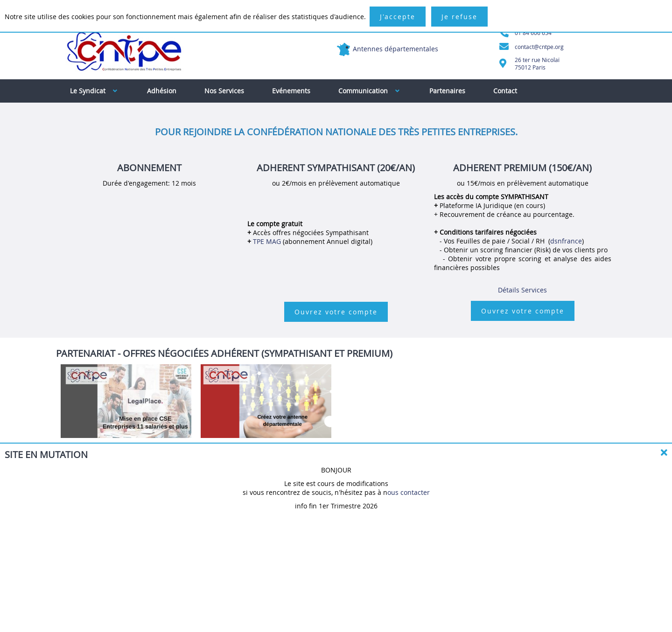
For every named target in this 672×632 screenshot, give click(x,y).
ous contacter (409, 492)
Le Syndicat (94, 91)
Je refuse (459, 17)
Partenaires (447, 91)
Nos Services (224, 91)
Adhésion (162, 91)
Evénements (291, 91)
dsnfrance (566, 241)
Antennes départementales (395, 49)
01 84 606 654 (533, 33)
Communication (369, 91)
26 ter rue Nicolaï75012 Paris (537, 63)
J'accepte (398, 17)
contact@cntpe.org (539, 47)
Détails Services (522, 290)
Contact (505, 91)
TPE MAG (268, 241)
